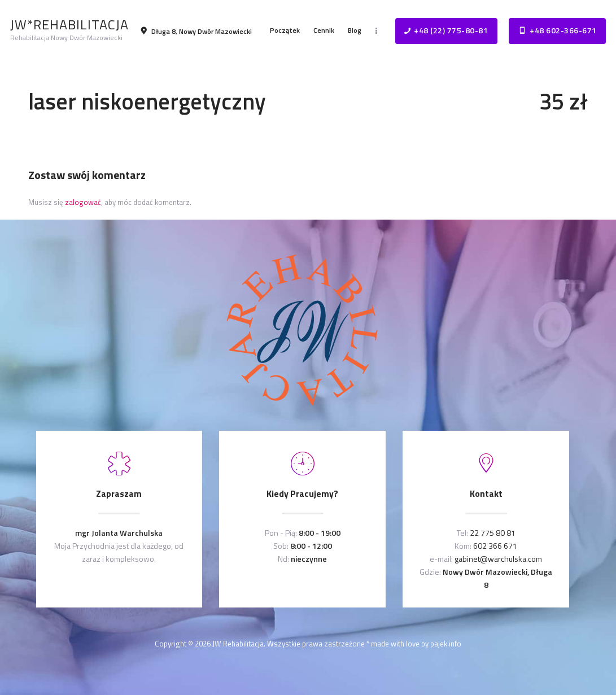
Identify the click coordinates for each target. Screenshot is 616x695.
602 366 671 (495, 546)
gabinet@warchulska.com (498, 559)
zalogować (83, 202)
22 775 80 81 (493, 533)
